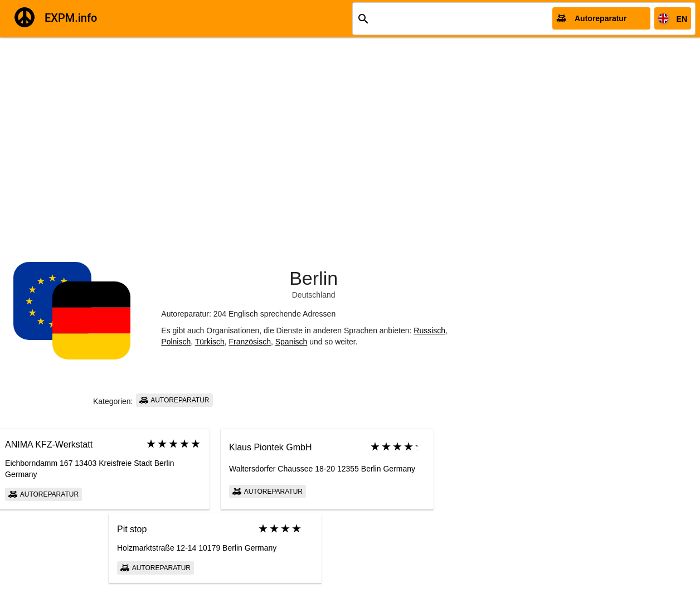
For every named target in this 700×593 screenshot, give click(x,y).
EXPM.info (71, 18)
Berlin (313, 278)
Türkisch (210, 342)
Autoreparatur (174, 400)
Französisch (249, 342)
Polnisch (176, 342)
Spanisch (291, 342)
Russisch (429, 330)
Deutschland (314, 295)
